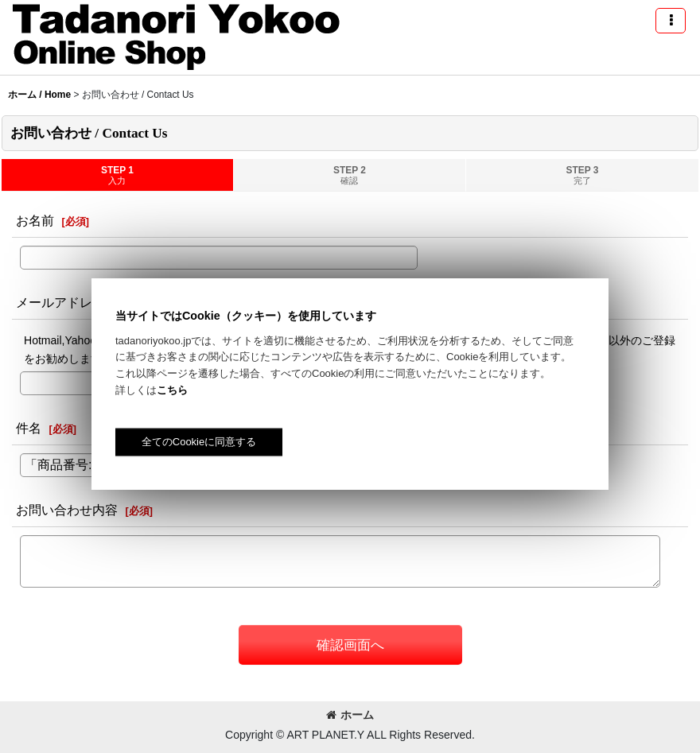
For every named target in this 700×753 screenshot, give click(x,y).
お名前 (35, 220)
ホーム (350, 715)
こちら (172, 390)
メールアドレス (60, 302)
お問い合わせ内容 (67, 510)
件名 (29, 428)
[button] (671, 21)
